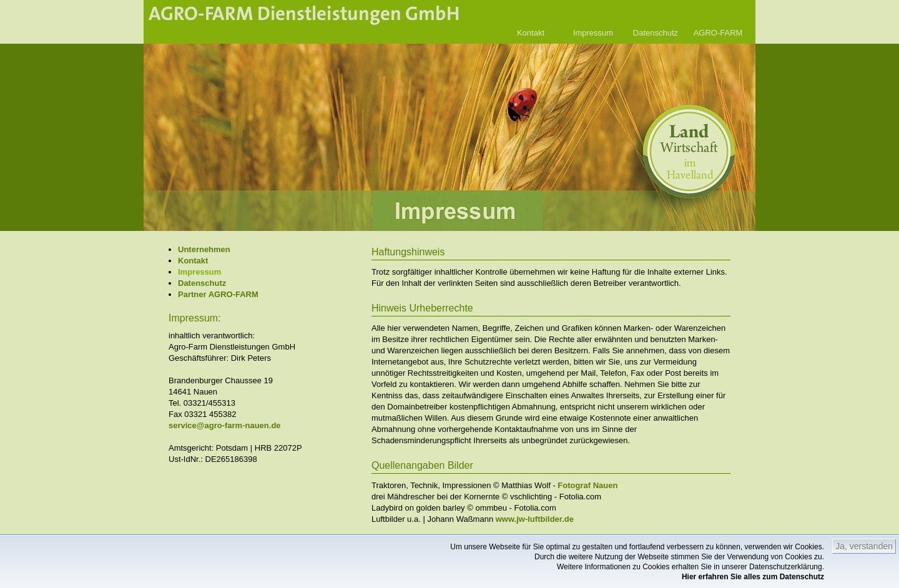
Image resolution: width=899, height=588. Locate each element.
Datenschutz (656, 33)
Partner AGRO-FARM (218, 294)
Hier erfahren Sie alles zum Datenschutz (753, 577)
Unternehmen (204, 249)
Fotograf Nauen (587, 485)
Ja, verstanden (864, 546)
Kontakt (531, 33)
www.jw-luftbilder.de (535, 519)
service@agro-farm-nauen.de (225, 425)
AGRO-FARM (718, 33)
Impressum (593, 33)
